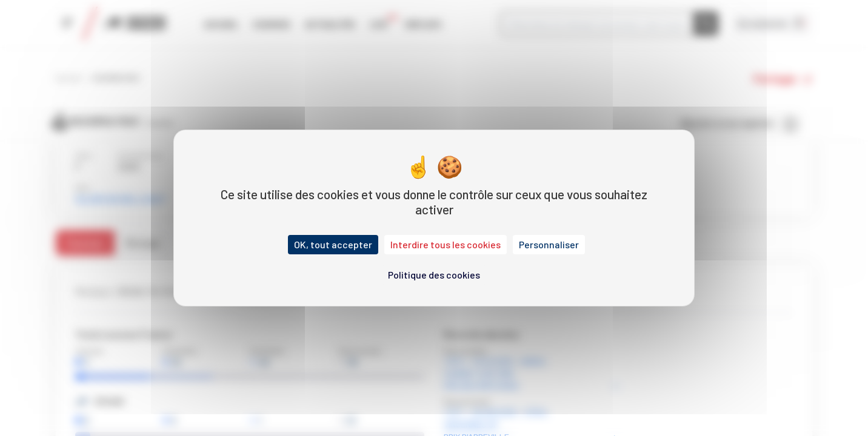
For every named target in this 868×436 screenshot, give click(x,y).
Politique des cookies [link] (434, 275)
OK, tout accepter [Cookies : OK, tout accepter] (333, 244)
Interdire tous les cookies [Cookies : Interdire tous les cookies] (446, 244)
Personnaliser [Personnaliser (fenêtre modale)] (549, 244)
